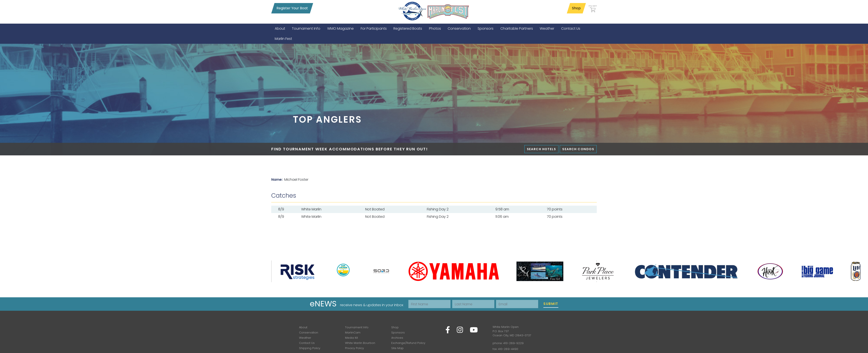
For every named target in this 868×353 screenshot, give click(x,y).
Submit (551, 304)
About (303, 327)
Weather (305, 338)
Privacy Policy (354, 348)
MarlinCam (353, 333)
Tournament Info (357, 327)
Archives (397, 338)
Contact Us (307, 343)
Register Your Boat (292, 8)
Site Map (397, 348)
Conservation (309, 333)
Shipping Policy (310, 348)
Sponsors (398, 333)
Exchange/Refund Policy (408, 343)
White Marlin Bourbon (360, 343)
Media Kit (351, 338)
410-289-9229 (513, 343)
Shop (576, 8)
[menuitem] (280, 28)
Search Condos (578, 149)
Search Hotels (542, 149)
